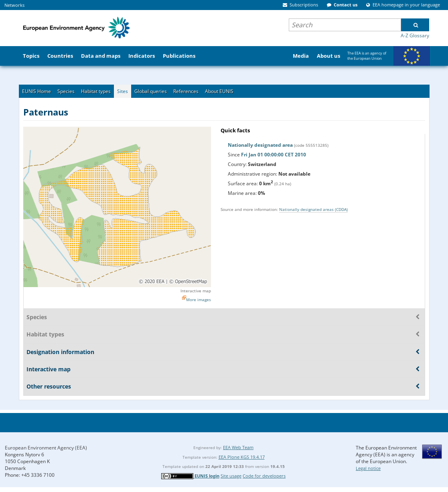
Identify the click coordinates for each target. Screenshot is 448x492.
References (186, 91)
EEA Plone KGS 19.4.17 (242, 457)
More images (199, 300)
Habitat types (96, 91)
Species (66, 91)
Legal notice (368, 468)
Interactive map (196, 291)
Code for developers (264, 476)
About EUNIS (219, 91)
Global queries (151, 91)
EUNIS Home (36, 91)
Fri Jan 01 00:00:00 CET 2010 (274, 155)
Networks (14, 5)
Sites (123, 91)
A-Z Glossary (415, 35)
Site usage (231, 476)
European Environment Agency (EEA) (46, 448)
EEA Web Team (238, 447)
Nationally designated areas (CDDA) (313, 209)
